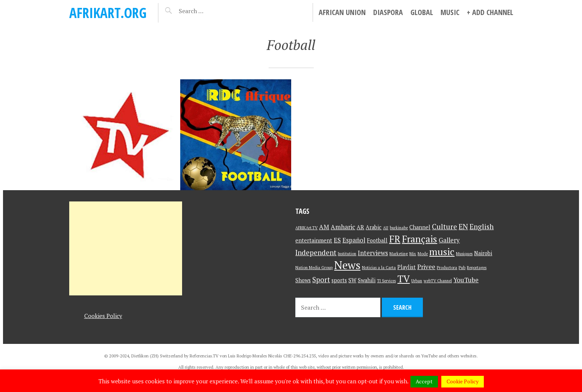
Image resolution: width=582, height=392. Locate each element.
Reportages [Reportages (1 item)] (477, 268)
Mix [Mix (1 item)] (413, 254)
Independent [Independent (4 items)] (316, 252)
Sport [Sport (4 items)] (321, 279)
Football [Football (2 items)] (377, 240)
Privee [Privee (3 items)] (426, 267)
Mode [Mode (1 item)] (423, 254)
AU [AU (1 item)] (386, 228)
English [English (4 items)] (482, 226)
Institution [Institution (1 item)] (347, 254)
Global (422, 12)
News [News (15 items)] (347, 265)
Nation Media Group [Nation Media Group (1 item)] (314, 268)
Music (450, 12)
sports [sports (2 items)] (339, 280)
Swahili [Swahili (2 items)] (367, 280)
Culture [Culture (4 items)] (444, 226)
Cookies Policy (103, 316)
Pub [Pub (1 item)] (462, 268)
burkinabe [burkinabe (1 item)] (399, 228)
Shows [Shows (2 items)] (303, 280)
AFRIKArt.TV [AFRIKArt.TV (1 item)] (306, 228)
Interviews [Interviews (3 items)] (373, 253)
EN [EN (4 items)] (463, 226)
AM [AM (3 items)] (324, 227)
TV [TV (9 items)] (403, 279)
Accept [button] (424, 381)
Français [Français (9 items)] (419, 239)
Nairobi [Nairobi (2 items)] (483, 253)
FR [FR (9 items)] (395, 239)
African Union (342, 12)
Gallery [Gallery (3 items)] (449, 240)
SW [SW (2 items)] (352, 280)
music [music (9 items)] (442, 252)
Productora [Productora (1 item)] (447, 268)
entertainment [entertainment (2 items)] (314, 240)
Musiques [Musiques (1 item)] (464, 254)
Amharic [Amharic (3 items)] (343, 227)
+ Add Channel (490, 12)
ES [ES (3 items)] (337, 240)
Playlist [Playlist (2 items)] (406, 267)
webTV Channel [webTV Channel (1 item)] (438, 281)
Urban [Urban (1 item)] (417, 281)
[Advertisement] (126, 248)
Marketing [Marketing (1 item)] (399, 254)
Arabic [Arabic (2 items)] (374, 227)
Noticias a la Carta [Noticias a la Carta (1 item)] (379, 268)
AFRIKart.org (108, 13)
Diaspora (388, 12)
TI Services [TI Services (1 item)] (386, 281)
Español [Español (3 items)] (354, 240)
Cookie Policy (463, 381)
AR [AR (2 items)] (360, 227)
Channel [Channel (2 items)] (420, 227)
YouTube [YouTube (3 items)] (466, 280)
